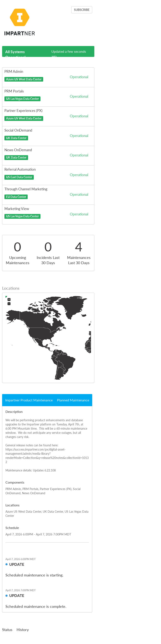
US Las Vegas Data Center (22, 99)
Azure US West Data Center (24, 79)
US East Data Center (19, 177)
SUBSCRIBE (82, 10)
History (23, 630)
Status (7, 630)
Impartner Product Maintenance (29, 400)
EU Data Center (16, 197)
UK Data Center (16, 138)
